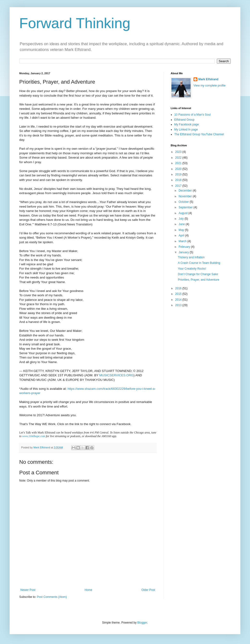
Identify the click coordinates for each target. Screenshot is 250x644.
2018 (179, 180)
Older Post (148, 590)
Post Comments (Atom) (52, 597)
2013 (179, 305)
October (184, 202)
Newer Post (28, 590)
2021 (179, 163)
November (186, 196)
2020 (179, 169)
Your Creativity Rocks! (192, 269)
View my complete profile (209, 86)
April (182, 235)
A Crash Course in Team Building (199, 263)
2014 (179, 300)
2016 (179, 288)
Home (88, 590)
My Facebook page (187, 124)
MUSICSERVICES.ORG (116, 375)
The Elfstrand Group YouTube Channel (199, 134)
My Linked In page (186, 130)
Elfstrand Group (184, 120)
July (182, 219)
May (182, 230)
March (183, 241)
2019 (179, 174)
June (182, 224)
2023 (179, 152)
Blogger (142, 623)
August (184, 213)
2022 (179, 158)
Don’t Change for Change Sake (198, 274)
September (186, 207)
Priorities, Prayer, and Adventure (199, 280)
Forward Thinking (75, 23)
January (184, 252)
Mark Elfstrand (208, 79)
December (186, 191)
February (185, 247)
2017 (179, 186)
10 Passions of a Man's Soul (192, 115)
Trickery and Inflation (191, 257)
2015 (179, 294)
